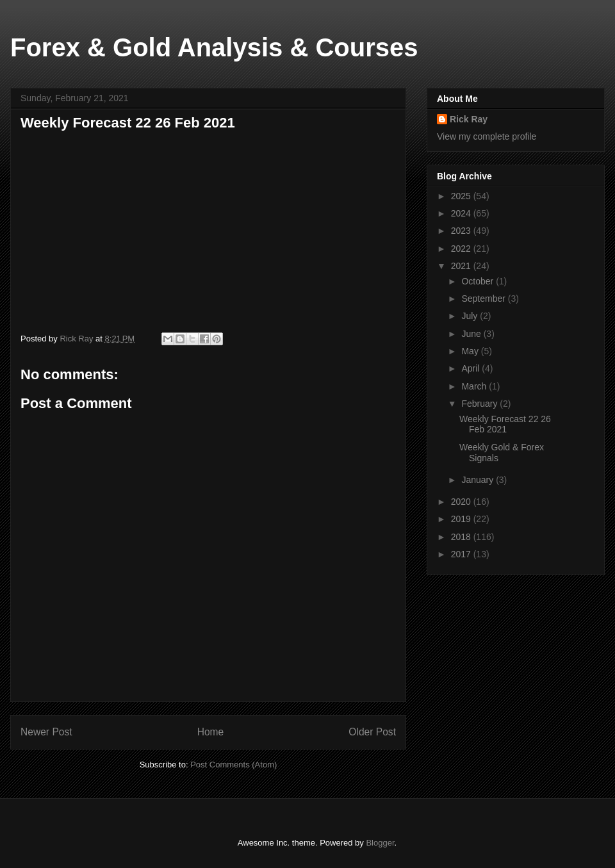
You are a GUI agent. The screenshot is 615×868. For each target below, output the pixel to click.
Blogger (380, 843)
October (479, 281)
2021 (462, 266)
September (484, 299)
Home (211, 732)
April (471, 368)
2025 (462, 196)
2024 (462, 213)
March (475, 386)
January (479, 480)
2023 (462, 231)
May (471, 351)
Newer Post (46, 732)
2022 (462, 249)
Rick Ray (469, 119)
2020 (462, 502)
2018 (462, 537)
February (480, 404)
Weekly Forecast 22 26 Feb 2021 (505, 424)
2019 (462, 519)
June (472, 334)
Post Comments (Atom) (234, 765)
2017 (462, 554)
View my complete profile (487, 136)
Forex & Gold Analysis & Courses (214, 47)
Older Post (372, 732)
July (471, 316)
